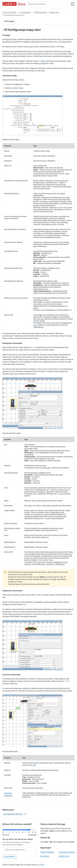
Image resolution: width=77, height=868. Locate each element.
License (41, 865)
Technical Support (47, 852)
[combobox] (48, 4)
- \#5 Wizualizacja (40, 12)
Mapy (43, 61)
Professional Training (67, 852)
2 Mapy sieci (54, 12)
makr (35, 325)
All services (45, 856)
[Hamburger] (73, 4)
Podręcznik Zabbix (9, 12)
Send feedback (9, 857)
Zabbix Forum (64, 856)
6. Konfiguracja (25, 12)
